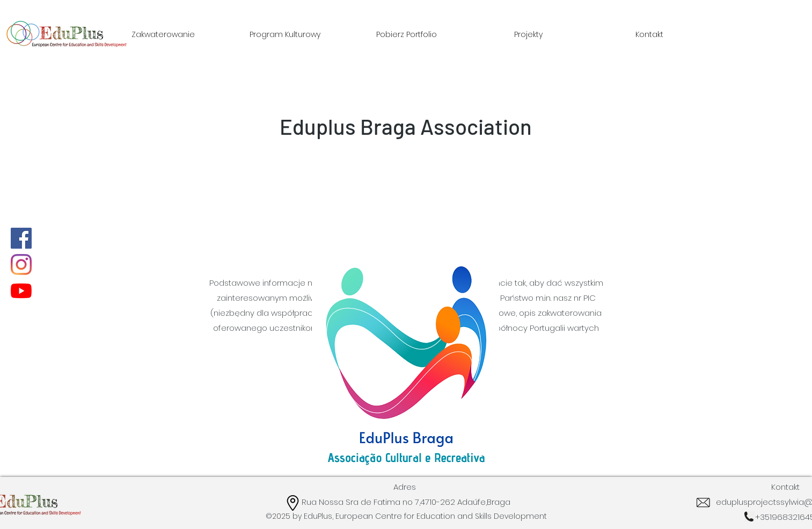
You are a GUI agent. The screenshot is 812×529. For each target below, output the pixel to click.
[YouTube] (21, 291)
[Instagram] (21, 264)
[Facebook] (21, 238)
